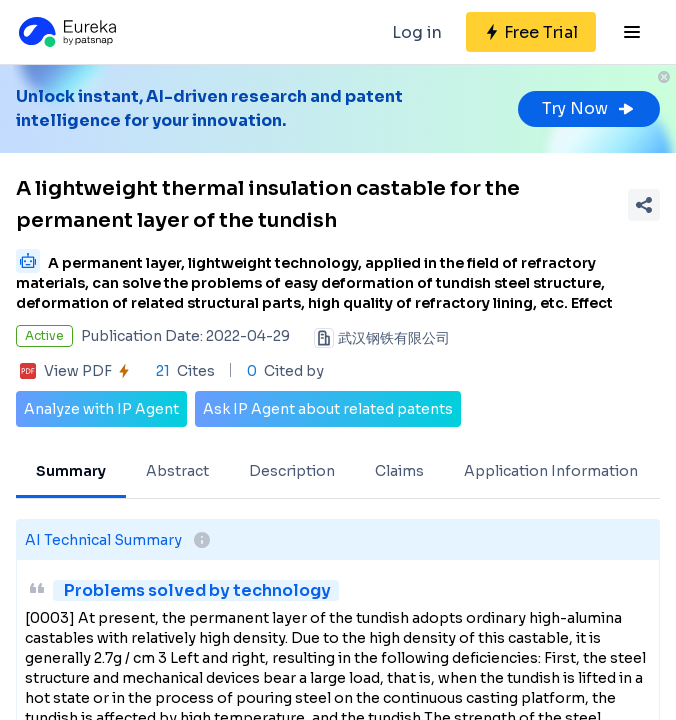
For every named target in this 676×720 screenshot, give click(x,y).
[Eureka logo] (66, 32)
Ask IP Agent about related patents (328, 409)
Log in (417, 32)
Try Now (589, 108)
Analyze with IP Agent (101, 409)
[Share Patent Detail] (644, 205)
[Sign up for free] (531, 32)
